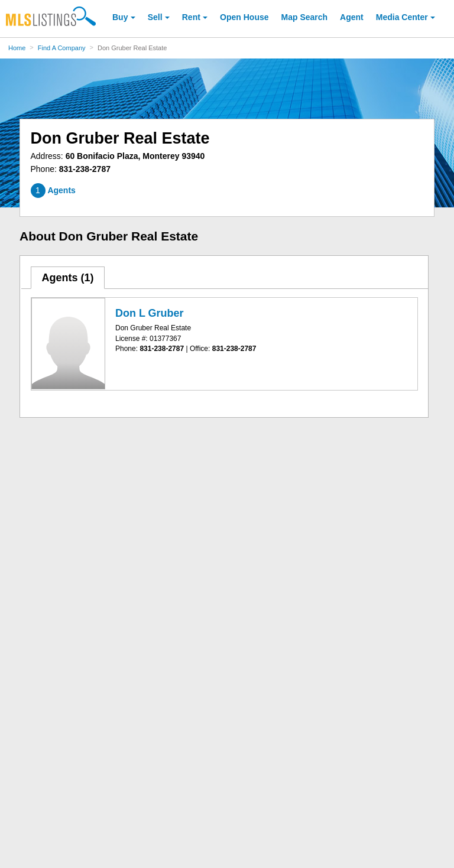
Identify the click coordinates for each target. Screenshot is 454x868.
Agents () (67, 278)
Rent (191, 17)
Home (17, 48)
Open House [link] (244, 17)
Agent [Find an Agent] (352, 17)
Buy (120, 17)
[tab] (68, 278)
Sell (155, 17)
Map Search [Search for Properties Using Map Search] (305, 17)
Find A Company (62, 48)
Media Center (402, 17)
